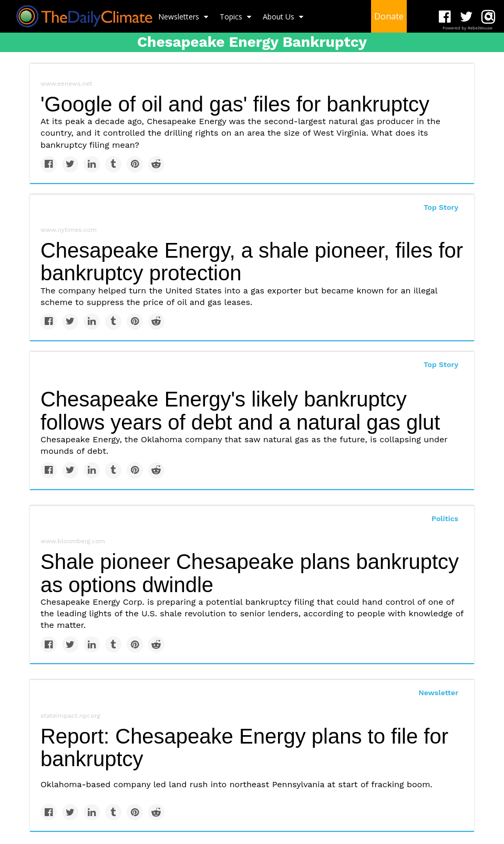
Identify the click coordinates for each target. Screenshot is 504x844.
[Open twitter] (466, 17)
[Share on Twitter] (70, 164)
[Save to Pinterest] (135, 164)
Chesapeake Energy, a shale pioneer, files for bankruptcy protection (252, 262)
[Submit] (489, 16)
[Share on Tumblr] (113, 164)
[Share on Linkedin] (92, 164)
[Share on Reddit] (156, 164)
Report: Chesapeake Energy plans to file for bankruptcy (244, 748)
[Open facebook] (445, 17)
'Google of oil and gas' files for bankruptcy (235, 104)
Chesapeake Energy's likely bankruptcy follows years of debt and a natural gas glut (240, 410)
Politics (445, 518)
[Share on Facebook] (49, 164)
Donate (389, 16)
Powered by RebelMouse (467, 28)
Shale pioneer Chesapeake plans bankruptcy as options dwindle (250, 573)
